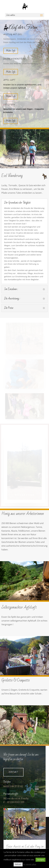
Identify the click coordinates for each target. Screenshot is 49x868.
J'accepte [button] (41, 860)
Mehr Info (11, 51)
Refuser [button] (18, 864)
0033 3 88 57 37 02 (13, 787)
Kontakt (13, 772)
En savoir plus (30, 864)
